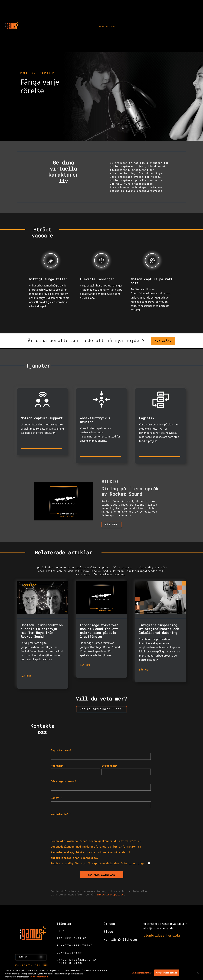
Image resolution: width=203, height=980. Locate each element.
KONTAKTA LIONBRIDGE (102, 876)
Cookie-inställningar (142, 973)
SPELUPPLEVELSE (72, 939)
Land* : (56, 799)
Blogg (108, 933)
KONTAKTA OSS (107, 26)
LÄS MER (26, 677)
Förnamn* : (59, 767)
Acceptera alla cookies (167, 973)
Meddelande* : (61, 815)
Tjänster (64, 925)
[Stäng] (198, 973)
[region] (101, 973)
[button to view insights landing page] (102, 710)
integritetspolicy (110, 896)
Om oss (109, 925)
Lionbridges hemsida (162, 937)
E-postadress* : (63, 751)
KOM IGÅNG (163, 341)
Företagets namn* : (65, 782)
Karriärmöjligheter (121, 941)
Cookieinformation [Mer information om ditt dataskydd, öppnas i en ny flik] (39, 977)
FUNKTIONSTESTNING (75, 947)
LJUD (61, 932)
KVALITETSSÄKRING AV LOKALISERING (77, 963)
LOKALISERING (69, 954)
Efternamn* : (111, 767)
